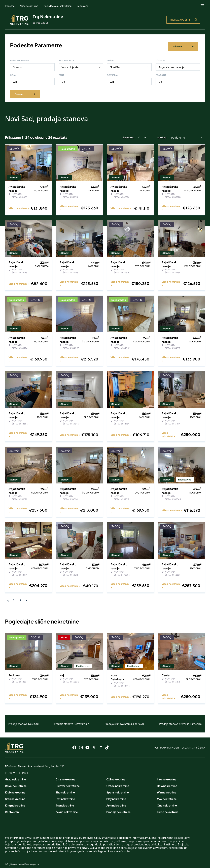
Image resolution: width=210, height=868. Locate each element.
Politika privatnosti (166, 745)
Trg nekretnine (65, 803)
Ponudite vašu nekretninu (58, 6)
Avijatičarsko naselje (171, 64)
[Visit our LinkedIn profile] (100, 745)
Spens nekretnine (118, 790)
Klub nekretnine (15, 790)
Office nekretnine (118, 783)
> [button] (27, 598)
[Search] (196, 20)
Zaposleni (82, 6)
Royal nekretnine (16, 783)
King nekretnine (15, 803)
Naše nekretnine (29, 6)
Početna (10, 6)
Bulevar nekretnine (68, 783)
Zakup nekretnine (67, 809)
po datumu (178, 135)
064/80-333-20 (41, 23)
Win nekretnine (167, 790)
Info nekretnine (167, 777)
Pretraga (25, 91)
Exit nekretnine (65, 796)
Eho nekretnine (65, 790)
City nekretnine (65, 777)
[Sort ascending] (139, 135)
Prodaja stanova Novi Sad (24, 721)
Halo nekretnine (167, 783)
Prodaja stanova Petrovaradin (72, 721)
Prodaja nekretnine (118, 809)
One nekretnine (167, 803)
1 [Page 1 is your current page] (14, 597)
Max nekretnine (167, 796)
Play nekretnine (116, 796)
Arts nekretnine (116, 803)
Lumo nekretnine (168, 809)
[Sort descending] (145, 135)
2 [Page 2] (20, 597)
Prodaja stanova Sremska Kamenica (180, 721)
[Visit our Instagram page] (81, 745)
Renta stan (12, 809)
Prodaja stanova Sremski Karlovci (124, 721)
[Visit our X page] (94, 745)
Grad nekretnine (15, 777)
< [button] (8, 598)
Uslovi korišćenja (193, 745)
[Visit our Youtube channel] (87, 745)
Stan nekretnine (15, 796)
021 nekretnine (116, 777)
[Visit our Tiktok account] (107, 745)
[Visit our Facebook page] (74, 745)
